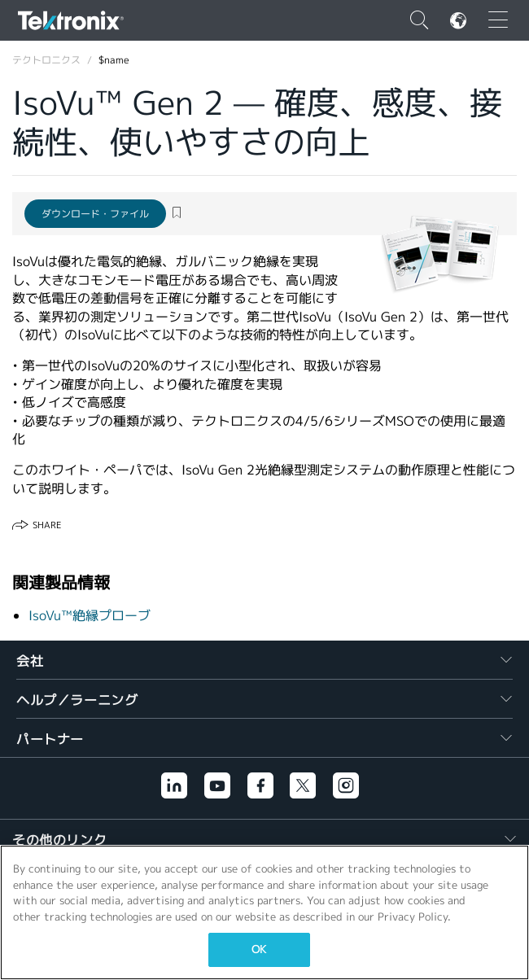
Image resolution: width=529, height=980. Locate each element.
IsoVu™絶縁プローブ (90, 616)
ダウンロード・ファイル (95, 214)
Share (47, 525)
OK (259, 949)
